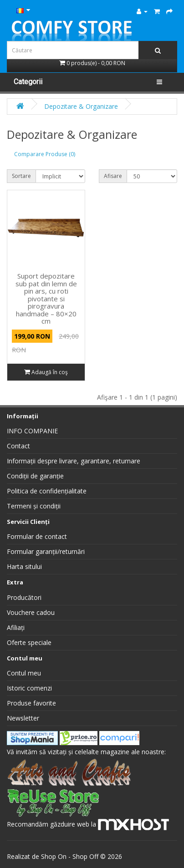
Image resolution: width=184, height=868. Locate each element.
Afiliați (16, 627)
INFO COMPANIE (32, 431)
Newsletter (23, 718)
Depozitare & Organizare (81, 106)
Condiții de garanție (35, 476)
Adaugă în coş (46, 372)
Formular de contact (37, 536)
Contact (18, 446)
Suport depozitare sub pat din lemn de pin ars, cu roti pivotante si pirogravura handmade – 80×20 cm (46, 298)
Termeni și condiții (34, 506)
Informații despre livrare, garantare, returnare (74, 461)
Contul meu (24, 673)
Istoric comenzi (29, 688)
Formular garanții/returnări (46, 551)
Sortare (21, 176)
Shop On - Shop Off (70, 856)
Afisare (113, 176)
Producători (24, 597)
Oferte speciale (29, 642)
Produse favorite (31, 703)
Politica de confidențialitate (47, 491)
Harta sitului (24, 566)
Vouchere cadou (31, 612)
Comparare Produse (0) (45, 154)
